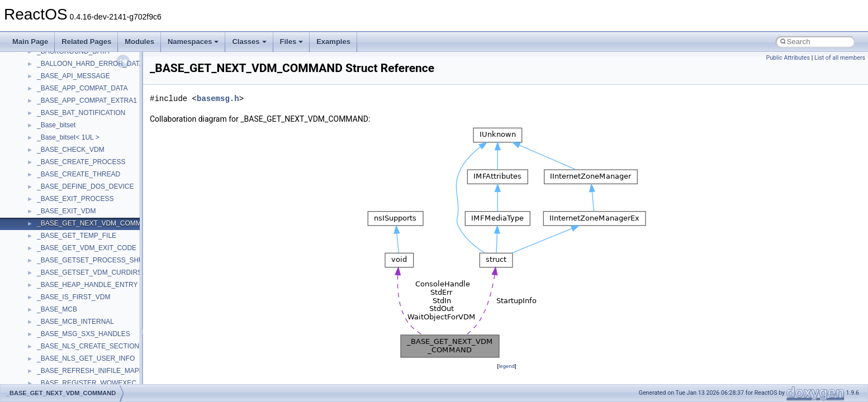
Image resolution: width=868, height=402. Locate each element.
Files (292, 42)
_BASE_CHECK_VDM (71, 150)
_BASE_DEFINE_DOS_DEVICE (85, 186)
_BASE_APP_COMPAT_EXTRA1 (87, 100)
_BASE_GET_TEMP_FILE (77, 236)
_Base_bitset (56, 125)
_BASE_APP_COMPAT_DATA (82, 88)
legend (507, 366)
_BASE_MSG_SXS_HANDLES (84, 334)
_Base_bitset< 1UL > (68, 137)
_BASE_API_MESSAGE (73, 76)
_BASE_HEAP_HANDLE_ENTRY (87, 285)
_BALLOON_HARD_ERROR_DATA (90, 64)
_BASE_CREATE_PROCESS (81, 162)
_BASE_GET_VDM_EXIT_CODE (87, 248)
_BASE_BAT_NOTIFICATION (81, 113)
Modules (139, 42)
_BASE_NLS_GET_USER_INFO (86, 358)
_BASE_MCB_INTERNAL (75, 322)
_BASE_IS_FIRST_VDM (73, 297)
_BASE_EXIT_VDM (66, 211)
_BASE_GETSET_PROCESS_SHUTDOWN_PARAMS (119, 260)
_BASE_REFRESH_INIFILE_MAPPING (96, 371)
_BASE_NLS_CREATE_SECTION (88, 346)
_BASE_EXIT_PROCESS (75, 199)
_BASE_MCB (57, 309)
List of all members (840, 58)
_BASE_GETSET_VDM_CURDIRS (89, 272)
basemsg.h (218, 99)
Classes (249, 42)
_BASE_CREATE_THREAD (79, 174)
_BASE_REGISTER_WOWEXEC (87, 383)
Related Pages (86, 42)
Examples (333, 42)
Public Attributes (788, 58)
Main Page (30, 42)
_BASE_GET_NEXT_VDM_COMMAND (96, 223)
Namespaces (193, 42)
